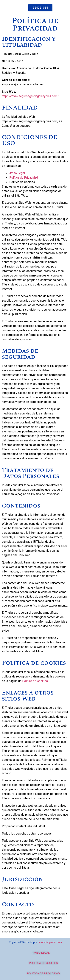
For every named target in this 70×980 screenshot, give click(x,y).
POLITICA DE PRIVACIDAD (43, 973)
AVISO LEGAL (37, 953)
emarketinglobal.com (50, 942)
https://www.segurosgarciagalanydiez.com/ (30, 96)
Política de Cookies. (35, 681)
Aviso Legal (17, 173)
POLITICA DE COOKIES (43, 963)
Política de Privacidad (24, 178)
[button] (40, 8)
